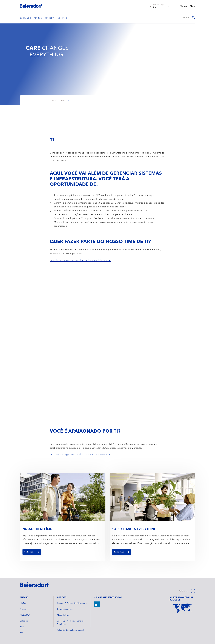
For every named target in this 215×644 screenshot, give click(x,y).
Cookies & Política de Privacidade (72, 604)
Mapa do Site (63, 615)
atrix (22, 627)
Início (53, 101)
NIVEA (23, 604)
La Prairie (24, 621)
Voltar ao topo (184, 591)
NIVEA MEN (25, 615)
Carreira (62, 101)
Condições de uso (65, 609)
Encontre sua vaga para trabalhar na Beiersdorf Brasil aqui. (80, 261)
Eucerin (23, 609)
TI (68, 101)
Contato (184, 6)
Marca (193, 6)
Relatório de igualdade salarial (70, 630)
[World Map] (182, 609)
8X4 (22, 633)
